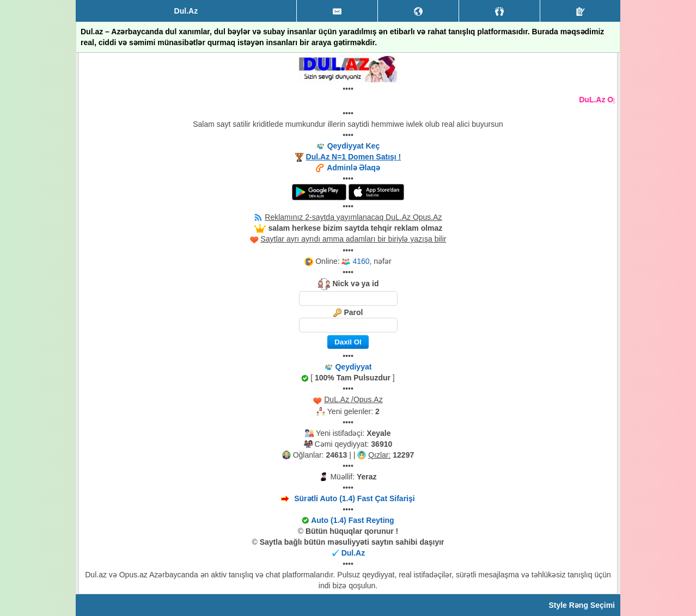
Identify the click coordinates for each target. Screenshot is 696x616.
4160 (361, 261)
